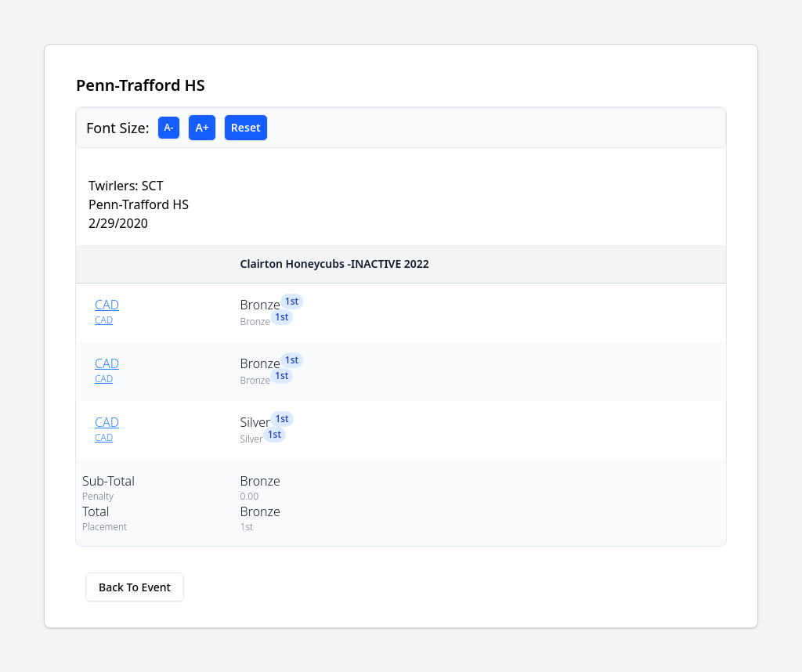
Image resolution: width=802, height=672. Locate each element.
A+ (202, 127)
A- (169, 127)
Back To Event (135, 587)
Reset (246, 127)
